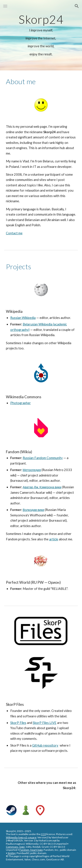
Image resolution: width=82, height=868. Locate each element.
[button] (5, 6)
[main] (41, 35)
